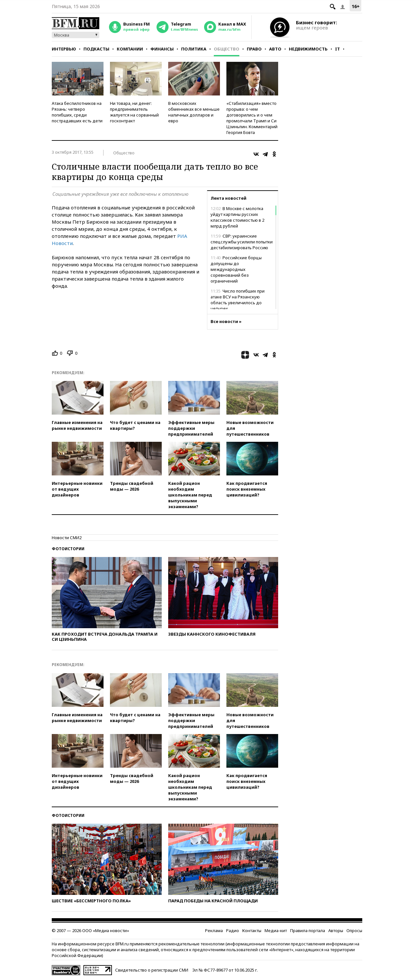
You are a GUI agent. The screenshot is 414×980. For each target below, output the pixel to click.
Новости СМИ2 (67, 538)
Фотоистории (68, 549)
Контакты (252, 930)
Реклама (214, 930)
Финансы (162, 49)
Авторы (336, 930)
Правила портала (308, 930)
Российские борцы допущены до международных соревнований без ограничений (236, 269)
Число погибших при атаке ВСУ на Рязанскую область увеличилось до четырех (238, 300)
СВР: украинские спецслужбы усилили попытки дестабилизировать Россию (242, 242)
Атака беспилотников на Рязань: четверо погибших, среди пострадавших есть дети (77, 112)
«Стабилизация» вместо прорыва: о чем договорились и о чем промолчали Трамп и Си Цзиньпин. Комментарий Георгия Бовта (252, 118)
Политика (194, 49)
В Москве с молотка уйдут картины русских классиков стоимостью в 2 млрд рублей (237, 217)
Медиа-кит (276, 930)
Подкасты (96, 49)
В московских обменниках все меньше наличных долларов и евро (194, 112)
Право (254, 49)
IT (338, 49)
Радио (233, 930)
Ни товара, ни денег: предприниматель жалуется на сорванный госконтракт (134, 112)
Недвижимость (308, 49)
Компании (130, 49)
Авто (275, 49)
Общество (227, 49)
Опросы (354, 930)
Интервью (64, 49)
